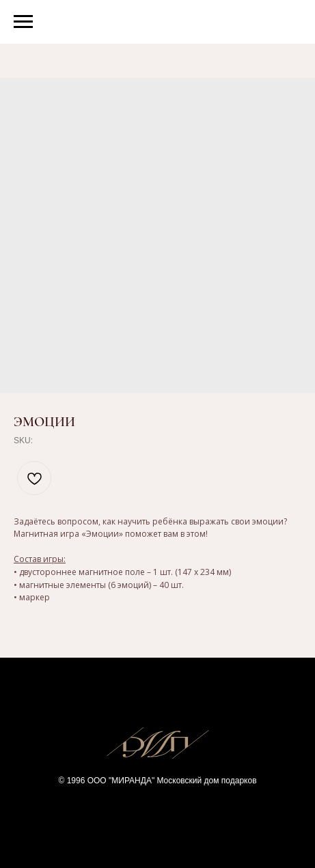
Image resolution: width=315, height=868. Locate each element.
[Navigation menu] (23, 22)
